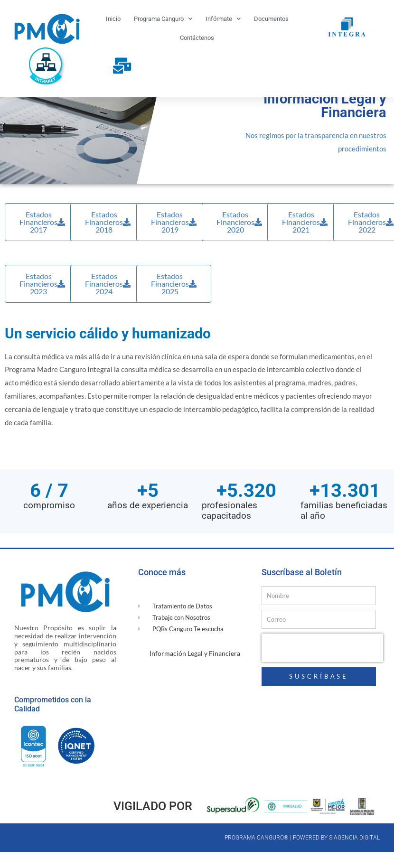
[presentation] (322, 667)
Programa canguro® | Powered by (277, 857)
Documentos (271, 19)
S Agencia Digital (354, 857)
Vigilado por (153, 826)
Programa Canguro (163, 19)
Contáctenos (197, 38)
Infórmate (223, 19)
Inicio (113, 19)
